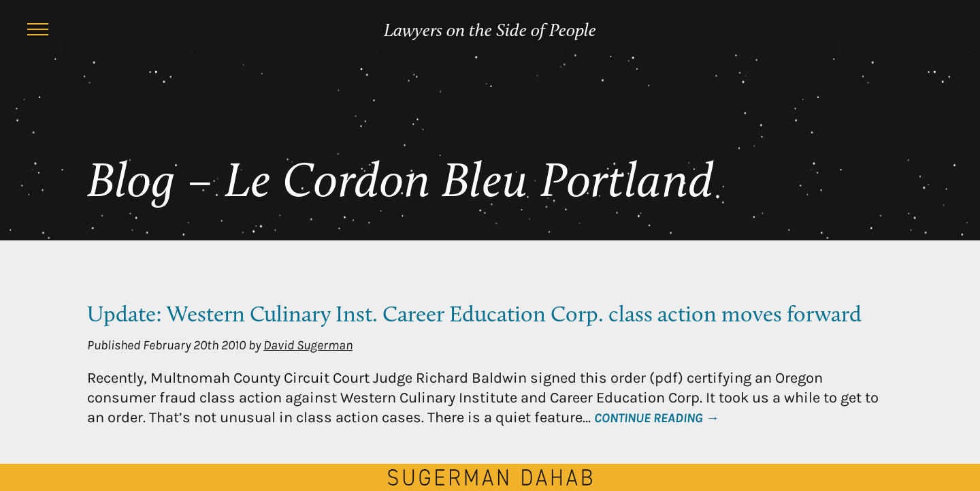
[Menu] (37, 31)
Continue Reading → (656, 418)
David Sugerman (308, 345)
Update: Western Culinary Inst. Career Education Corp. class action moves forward (474, 316)
